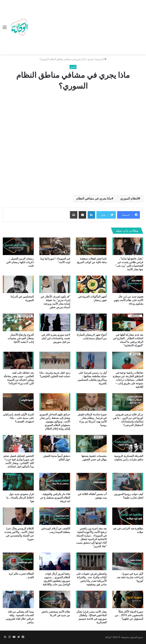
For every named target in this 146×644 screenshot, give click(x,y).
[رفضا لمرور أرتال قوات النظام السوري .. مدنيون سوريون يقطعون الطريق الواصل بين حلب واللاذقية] (55, 561)
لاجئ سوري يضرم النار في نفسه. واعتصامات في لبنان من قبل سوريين (56, 338)
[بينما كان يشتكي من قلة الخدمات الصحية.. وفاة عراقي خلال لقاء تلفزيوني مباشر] (18, 599)
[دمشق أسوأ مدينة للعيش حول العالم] (55, 444)
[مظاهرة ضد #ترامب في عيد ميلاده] (128, 516)
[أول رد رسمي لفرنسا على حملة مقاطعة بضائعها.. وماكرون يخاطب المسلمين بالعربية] (91, 361)
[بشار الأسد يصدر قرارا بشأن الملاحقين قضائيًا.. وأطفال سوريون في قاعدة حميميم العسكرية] (91, 599)
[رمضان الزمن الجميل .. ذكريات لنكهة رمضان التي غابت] (18, 246)
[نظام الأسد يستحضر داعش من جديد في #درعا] (55, 599)
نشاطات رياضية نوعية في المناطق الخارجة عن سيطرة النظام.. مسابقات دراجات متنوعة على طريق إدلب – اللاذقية (128, 380)
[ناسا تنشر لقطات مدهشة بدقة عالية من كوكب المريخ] (91, 246)
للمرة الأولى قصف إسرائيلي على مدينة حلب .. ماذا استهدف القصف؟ (18, 418)
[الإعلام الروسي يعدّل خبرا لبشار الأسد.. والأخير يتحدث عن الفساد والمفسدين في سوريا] (18, 516)
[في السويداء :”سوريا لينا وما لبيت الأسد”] (55, 246)
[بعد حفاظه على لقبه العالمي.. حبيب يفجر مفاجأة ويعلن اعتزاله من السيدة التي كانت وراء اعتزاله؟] (18, 361)
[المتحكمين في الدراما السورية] (18, 284)
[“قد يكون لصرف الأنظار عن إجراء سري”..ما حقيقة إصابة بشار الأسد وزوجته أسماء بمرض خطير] (55, 284)
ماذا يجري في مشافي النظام (94, 198)
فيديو (90, 59)
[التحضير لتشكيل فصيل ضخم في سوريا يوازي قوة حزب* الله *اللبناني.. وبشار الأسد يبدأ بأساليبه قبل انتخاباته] (18, 444)
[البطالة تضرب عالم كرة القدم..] (18, 561)
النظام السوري (129, 198)
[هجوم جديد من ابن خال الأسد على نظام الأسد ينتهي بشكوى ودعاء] (128, 284)
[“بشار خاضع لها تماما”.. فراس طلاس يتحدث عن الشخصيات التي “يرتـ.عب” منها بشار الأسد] (128, 246)
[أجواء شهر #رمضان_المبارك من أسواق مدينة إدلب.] (91, 322)
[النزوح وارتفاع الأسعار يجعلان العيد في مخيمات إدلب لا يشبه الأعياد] (18, 322)
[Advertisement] (86, 28)
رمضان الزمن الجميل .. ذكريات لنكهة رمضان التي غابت (20, 262)
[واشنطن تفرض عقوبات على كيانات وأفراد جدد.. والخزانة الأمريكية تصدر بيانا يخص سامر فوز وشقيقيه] (91, 561)
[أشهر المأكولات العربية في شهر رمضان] (91, 284)
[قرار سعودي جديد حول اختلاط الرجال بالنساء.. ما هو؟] (18, 482)
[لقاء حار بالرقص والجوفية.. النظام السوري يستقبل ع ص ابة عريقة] (55, 482)
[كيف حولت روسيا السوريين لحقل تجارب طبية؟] (128, 482)
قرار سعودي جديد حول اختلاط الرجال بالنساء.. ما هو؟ (20, 498)
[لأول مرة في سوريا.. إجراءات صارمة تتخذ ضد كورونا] (128, 561)
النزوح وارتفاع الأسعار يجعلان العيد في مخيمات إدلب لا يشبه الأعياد (21, 338)
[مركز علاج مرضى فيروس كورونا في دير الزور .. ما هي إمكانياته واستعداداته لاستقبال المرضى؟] (128, 402)
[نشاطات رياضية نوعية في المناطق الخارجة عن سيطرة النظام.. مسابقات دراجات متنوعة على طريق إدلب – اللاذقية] (128, 361)
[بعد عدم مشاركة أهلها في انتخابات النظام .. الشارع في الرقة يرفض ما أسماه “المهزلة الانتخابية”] (128, 322)
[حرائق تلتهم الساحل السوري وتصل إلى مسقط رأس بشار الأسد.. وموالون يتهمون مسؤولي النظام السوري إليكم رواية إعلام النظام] (55, 402)
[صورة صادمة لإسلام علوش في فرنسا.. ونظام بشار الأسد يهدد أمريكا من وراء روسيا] (91, 402)
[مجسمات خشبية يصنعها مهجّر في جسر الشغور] (91, 444)
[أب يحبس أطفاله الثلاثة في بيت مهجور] (91, 482)
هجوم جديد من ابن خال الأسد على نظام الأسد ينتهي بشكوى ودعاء (128, 300)
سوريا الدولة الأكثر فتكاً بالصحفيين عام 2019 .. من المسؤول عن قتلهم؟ (129, 615)
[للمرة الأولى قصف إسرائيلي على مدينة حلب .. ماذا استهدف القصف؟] (18, 402)
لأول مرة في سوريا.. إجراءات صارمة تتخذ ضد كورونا (130, 577)
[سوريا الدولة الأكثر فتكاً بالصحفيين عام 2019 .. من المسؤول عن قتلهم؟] (128, 599)
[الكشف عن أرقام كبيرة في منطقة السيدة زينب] (55, 516)
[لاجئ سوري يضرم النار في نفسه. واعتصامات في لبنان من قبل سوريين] (55, 322)
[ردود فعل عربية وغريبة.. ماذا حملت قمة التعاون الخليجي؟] (55, 361)
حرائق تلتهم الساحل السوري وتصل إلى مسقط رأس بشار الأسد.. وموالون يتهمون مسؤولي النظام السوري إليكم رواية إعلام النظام (55, 421)
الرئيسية (101, 59)
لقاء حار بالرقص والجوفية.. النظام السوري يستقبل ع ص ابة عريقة (55, 498)
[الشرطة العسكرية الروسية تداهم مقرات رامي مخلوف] (128, 444)
